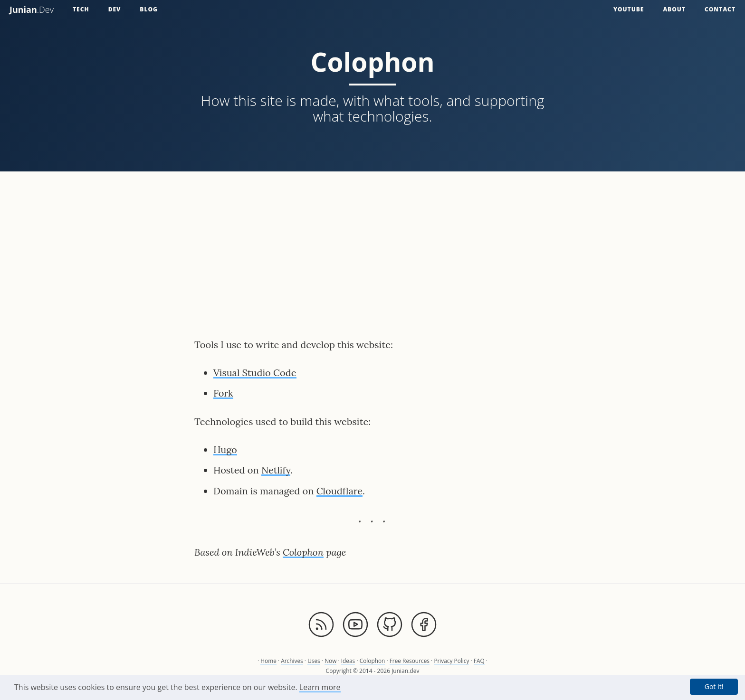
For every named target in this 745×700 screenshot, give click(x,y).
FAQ (480, 661)
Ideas (348, 661)
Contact (720, 9)
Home (267, 661)
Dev (115, 9)
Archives (291, 661)
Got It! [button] (714, 686)
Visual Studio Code (255, 373)
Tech (81, 9)
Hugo (225, 449)
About (674, 9)
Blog (149, 9)
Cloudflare (339, 491)
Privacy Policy (453, 661)
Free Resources (410, 661)
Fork (223, 393)
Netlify (276, 470)
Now (330, 661)
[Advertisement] (372, 247)
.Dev (32, 9)
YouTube (629, 9)
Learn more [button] (320, 687)
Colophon (303, 552)
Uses (313, 661)
